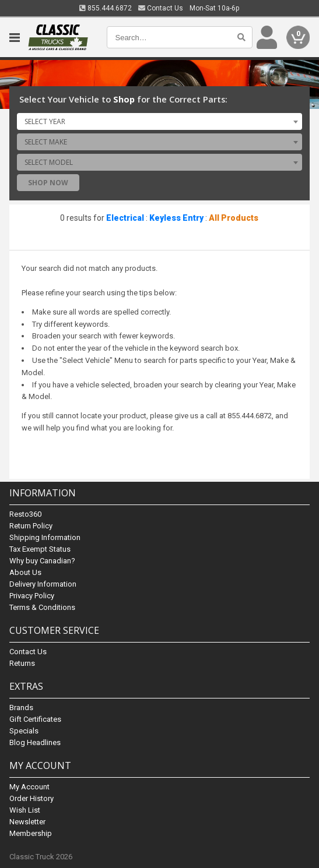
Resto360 (25, 514)
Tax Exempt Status (40, 549)
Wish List (25, 810)
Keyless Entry (176, 218)
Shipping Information (45, 537)
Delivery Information (43, 584)
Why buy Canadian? (42, 561)
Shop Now (48, 183)
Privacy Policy (32, 596)
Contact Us (161, 8)
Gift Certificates (35, 719)
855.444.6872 (106, 8)
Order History (31, 798)
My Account (29, 787)
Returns (22, 663)
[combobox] (159, 121)
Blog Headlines (35, 742)
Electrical (125, 218)
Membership (31, 833)
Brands (21, 708)
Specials (24, 731)
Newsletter (27, 822)
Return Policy (31, 526)
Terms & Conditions (42, 607)
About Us (25, 572)
